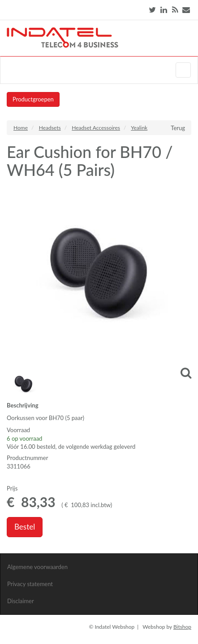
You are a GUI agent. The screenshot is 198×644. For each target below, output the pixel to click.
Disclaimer (21, 601)
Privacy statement (30, 584)
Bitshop (182, 627)
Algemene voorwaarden (37, 567)
